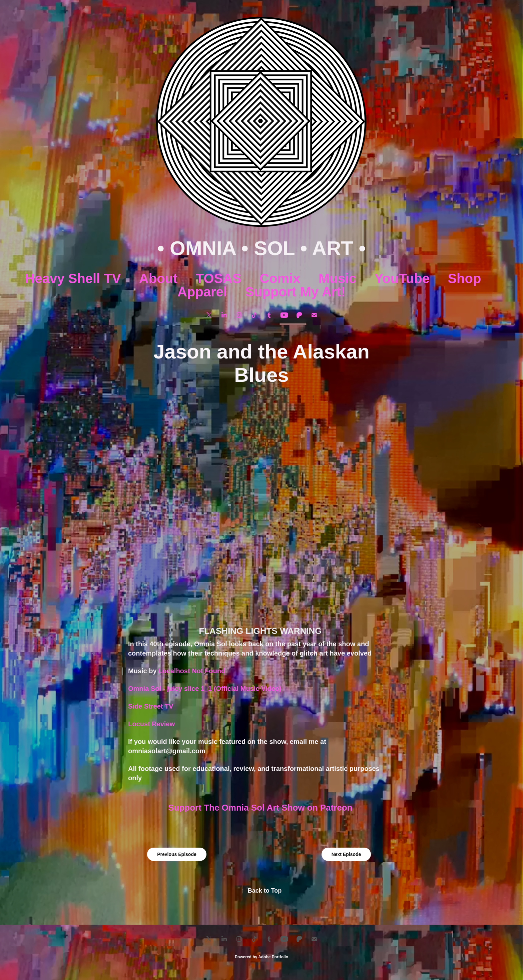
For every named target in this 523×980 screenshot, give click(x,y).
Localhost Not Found (192, 671)
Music (337, 278)
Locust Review (151, 724)
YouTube (402, 278)
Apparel (202, 292)
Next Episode (346, 854)
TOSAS (219, 278)
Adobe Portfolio (273, 957)
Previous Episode (177, 854)
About (158, 278)
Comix (280, 278)
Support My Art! (295, 292)
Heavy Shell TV (73, 278)
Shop (464, 278)
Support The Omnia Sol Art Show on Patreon (261, 808)
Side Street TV (151, 706)
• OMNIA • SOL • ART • (261, 248)
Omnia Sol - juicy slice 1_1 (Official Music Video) (205, 689)
